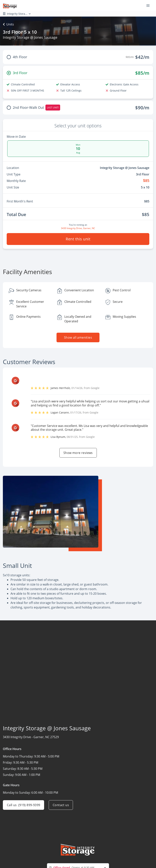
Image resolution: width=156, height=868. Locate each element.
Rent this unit (78, 239)
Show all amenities (78, 337)
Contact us (61, 805)
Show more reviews (78, 453)
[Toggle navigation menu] (150, 5)
